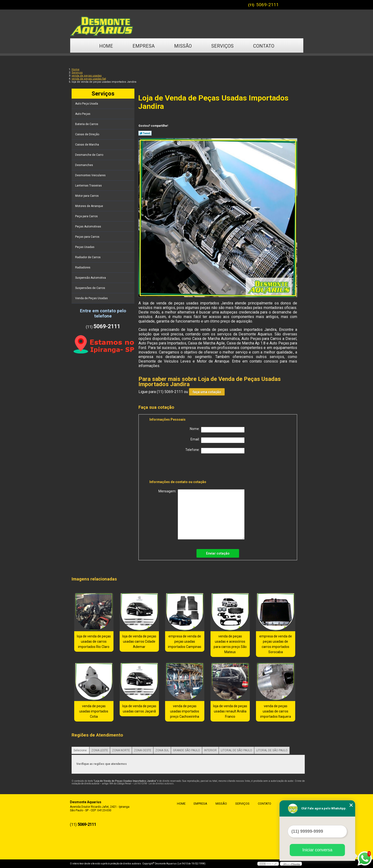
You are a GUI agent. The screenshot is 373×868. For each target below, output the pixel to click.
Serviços (222, 46)
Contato (264, 46)
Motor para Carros (87, 196)
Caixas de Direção (88, 134)
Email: (218, 440)
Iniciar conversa (317, 850)
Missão (183, 46)
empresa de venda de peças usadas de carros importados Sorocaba (276, 644)
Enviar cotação (218, 553)
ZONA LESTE (100, 750)
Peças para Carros (88, 237)
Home (106, 46)
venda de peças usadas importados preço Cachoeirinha (185, 711)
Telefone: (215, 451)
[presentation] (180, 468)
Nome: (217, 430)
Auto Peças (83, 114)
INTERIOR (210, 750)
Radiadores (83, 267)
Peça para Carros (87, 216)
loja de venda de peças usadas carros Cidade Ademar (139, 641)
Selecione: (80, 750)
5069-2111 (267, 5)
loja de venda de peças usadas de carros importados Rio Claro (94, 641)
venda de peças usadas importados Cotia (94, 711)
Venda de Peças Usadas (92, 298)
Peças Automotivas (88, 227)
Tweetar (145, 133)
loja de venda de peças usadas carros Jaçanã (139, 709)
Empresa (144, 46)
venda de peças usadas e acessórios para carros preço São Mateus (230, 644)
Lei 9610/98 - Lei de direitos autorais (154, 784)
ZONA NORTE (121, 750)
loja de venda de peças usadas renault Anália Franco (230, 711)
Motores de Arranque (89, 206)
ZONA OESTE (143, 750)
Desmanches (84, 165)
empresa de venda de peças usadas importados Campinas (185, 641)
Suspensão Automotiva (91, 278)
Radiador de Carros (88, 257)
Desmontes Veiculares (91, 175)
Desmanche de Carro (90, 155)
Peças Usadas (85, 247)
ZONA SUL (162, 750)
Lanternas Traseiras (89, 186)
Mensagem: (201, 514)
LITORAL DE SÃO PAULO (236, 750)
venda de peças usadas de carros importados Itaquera (276, 711)
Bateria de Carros (87, 124)
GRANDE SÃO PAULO (186, 750)
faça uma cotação (207, 392)
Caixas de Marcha (87, 145)
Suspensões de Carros (91, 288)
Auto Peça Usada (87, 104)
